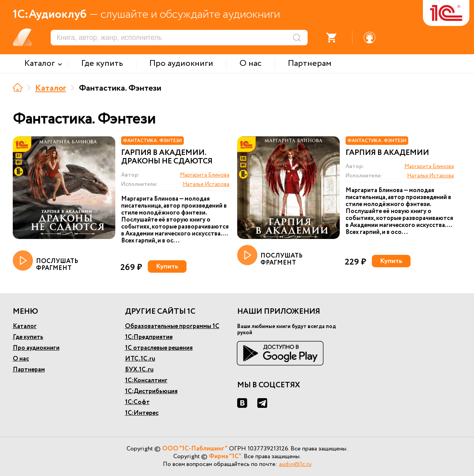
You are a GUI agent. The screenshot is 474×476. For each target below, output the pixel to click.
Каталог (51, 88)
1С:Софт (137, 402)
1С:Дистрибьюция (151, 391)
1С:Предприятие (149, 337)
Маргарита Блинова (205, 175)
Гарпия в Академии (387, 153)
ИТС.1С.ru (140, 359)
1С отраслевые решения (159, 348)
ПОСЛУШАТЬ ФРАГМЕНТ (45, 261)
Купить (167, 266)
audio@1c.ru (295, 464)
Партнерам (29, 370)
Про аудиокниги (36, 348)
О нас (21, 359)
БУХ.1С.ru (139, 370)
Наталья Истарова (206, 184)
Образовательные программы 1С (172, 326)
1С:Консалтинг (146, 381)
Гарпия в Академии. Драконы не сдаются (167, 157)
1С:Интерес (142, 413)
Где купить (28, 337)
